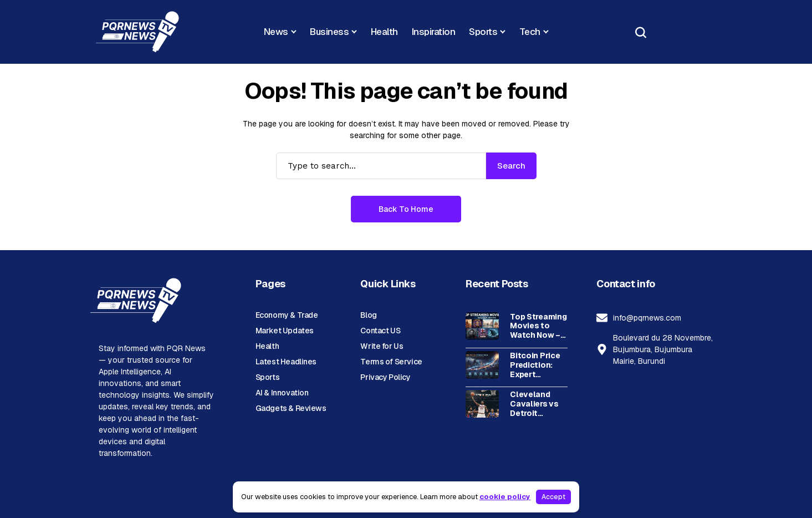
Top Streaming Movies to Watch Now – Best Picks (538, 326)
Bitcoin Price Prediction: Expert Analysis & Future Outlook (535, 365)
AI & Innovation (282, 393)
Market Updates (285, 331)
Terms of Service (391, 362)
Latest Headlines (286, 362)
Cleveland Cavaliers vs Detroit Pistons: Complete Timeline (534, 404)
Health (267, 346)
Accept (553, 497)
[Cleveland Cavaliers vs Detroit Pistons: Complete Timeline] (482, 404)
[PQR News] (137, 32)
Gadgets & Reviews (291, 408)
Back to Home (406, 209)
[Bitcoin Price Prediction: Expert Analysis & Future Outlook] (482, 365)
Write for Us (382, 346)
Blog (368, 315)
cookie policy (505, 497)
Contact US (380, 331)
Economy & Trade (287, 315)
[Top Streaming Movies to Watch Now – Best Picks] (482, 326)
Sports (267, 377)
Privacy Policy (385, 377)
